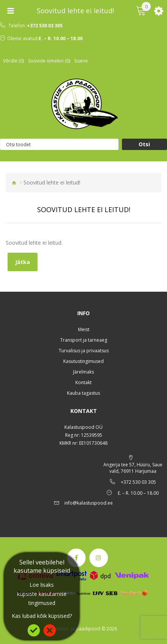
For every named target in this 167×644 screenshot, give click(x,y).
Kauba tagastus (83, 393)
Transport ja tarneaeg (84, 340)
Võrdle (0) (13, 61)
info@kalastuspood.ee (89, 503)
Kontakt (83, 382)
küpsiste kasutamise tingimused (42, 598)
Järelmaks (83, 372)
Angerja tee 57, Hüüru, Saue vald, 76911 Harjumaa (133, 468)
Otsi (144, 144)
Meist (84, 329)
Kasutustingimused (83, 361)
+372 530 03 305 (45, 26)
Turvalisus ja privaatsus (84, 351)
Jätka (23, 262)
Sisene (81, 61)
